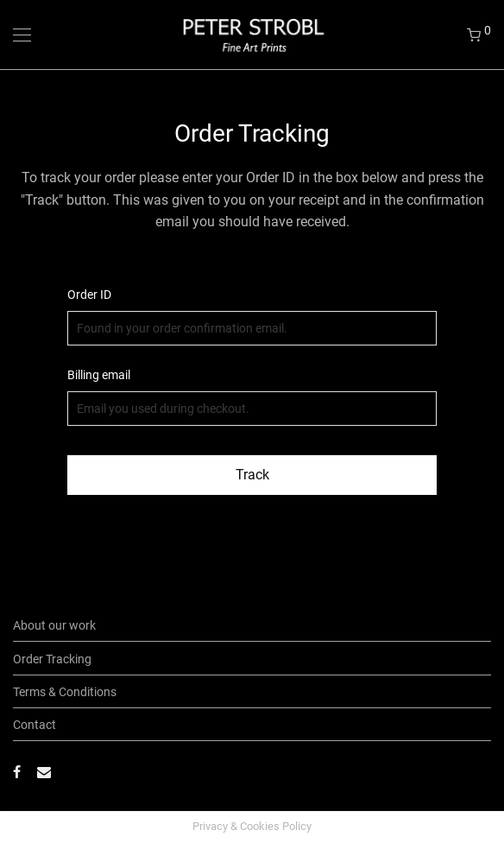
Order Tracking (52, 659)
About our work (54, 625)
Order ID (89, 295)
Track (252, 475)
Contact (35, 725)
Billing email (99, 375)
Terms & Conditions (65, 692)
